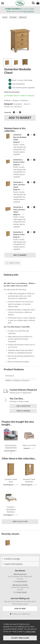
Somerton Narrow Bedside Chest (20, 137)
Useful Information (13, 564)
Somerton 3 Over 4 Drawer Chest (19, 210)
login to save (13, 263)
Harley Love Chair (29, 445)
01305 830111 (22, 581)
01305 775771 (22, 592)
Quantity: (8, 112)
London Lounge (12, 559)
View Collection (20, 522)
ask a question (23, 406)
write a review (23, 411)
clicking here (30, 631)
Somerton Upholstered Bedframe (11, 509)
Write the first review (12, 92)
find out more (29, 11)
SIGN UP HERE (20, 609)
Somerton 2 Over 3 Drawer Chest (19, 185)
